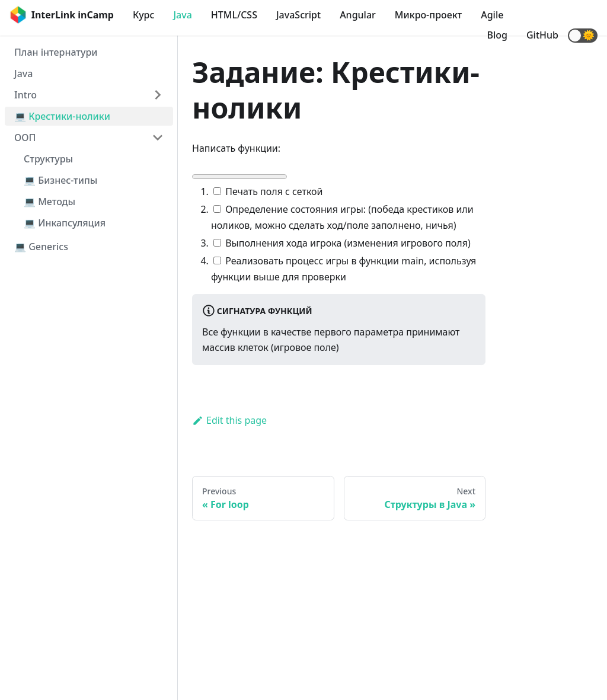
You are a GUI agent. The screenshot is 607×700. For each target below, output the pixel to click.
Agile (492, 15)
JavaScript (298, 15)
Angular (358, 15)
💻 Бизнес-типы (60, 180)
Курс (143, 15)
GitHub (542, 35)
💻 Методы (49, 202)
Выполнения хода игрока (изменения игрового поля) (342, 243)
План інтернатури (56, 52)
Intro (25, 95)
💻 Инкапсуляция (65, 223)
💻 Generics (41, 247)
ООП (25, 138)
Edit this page (229, 420)
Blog (497, 35)
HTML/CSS (234, 15)
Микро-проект (428, 15)
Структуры (48, 159)
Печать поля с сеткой (268, 191)
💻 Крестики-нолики (62, 116)
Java (182, 15)
